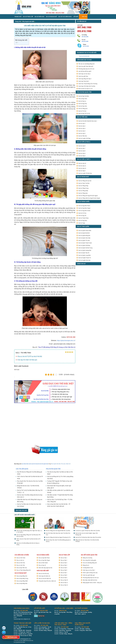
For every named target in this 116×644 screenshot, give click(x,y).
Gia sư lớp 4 (64, 565)
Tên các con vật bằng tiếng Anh (86, 64)
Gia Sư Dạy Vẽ (82, 216)
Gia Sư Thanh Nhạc (83, 218)
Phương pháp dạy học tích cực (86, 69)
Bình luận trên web (21, 510)
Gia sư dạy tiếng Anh (22, 576)
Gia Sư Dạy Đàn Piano (84, 206)
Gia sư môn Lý (20, 560)
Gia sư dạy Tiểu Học (22, 568)
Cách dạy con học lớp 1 (84, 74)
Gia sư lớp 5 (64, 568)
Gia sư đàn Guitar (43, 563)
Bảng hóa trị (86, 565)
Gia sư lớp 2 (64, 560)
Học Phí (84, 17)
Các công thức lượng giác (89, 560)
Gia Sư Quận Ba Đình (84, 233)
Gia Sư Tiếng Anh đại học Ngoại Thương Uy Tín (58, 537)
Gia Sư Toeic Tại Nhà (84, 183)
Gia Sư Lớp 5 (82, 133)
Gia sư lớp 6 (64, 570)
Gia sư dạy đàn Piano (44, 558)
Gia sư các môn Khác (65, 17)
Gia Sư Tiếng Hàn (83, 193)
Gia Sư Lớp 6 (82, 146)
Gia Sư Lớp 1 (82, 123)
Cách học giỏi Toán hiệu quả (86, 66)
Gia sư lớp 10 (64, 580)
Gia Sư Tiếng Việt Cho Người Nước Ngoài (89, 198)
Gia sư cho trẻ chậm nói (45, 578)
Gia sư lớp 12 (64, 585)
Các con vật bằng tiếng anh (90, 563)
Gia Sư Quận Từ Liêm (84, 240)
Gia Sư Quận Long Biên (85, 255)
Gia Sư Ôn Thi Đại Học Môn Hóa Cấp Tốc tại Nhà (88, 537)
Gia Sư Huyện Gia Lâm (84, 260)
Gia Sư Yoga (82, 223)
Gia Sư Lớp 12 (82, 168)
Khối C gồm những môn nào (90, 573)
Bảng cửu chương (87, 558)
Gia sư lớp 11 (64, 583)
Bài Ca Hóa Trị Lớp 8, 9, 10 (85, 89)
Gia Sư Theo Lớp (28, 17)
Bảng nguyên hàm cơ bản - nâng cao (92, 583)
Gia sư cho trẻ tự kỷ (44, 574)
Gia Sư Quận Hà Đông (84, 245)
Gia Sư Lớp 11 (82, 166)
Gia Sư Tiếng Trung (83, 188)
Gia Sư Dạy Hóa (83, 104)
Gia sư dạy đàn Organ (44, 560)
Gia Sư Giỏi (86, 46)
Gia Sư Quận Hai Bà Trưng (85, 248)
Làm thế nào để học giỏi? (85, 71)
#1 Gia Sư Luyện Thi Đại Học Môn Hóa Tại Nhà (88, 531)
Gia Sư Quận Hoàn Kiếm (85, 230)
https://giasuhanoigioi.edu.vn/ (66, 340)
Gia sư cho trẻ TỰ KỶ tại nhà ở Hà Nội (30, 356)
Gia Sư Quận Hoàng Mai (85, 250)
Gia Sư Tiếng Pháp (83, 186)
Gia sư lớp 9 (64, 578)
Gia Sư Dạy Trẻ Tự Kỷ (84, 113)
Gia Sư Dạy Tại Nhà (84, 96)
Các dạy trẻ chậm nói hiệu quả (27, 360)
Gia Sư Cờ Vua (82, 213)
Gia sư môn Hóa (21, 563)
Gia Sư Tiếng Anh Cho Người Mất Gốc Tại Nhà (58, 531)
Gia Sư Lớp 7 (82, 148)
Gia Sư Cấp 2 (82, 156)
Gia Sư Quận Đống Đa (84, 235)
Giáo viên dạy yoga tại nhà (45, 568)
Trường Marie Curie (88, 568)
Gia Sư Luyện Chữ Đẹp (84, 138)
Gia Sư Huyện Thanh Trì (85, 258)
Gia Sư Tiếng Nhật (83, 191)
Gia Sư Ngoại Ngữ (51, 17)
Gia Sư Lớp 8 (82, 151)
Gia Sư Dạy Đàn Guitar (84, 211)
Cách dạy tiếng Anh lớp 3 (85, 79)
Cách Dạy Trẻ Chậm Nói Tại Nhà (87, 86)
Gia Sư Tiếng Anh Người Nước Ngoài (88, 196)
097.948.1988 (84, 27)
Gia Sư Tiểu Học (83, 136)
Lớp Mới (76, 17)
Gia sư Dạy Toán (83, 99)
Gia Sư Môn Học (39, 17)
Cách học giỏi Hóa (83, 76)
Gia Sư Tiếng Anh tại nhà (85, 181)
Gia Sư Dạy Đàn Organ (84, 208)
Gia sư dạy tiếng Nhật (22, 581)
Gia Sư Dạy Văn (83, 106)
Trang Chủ (18, 17)
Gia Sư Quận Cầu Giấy (84, 238)
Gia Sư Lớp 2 (82, 126)
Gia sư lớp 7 (64, 573)
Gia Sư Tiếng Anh (83, 109)
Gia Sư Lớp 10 (82, 163)
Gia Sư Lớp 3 (82, 128)
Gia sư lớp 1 (64, 558)
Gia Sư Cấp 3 (82, 171)
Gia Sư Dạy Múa (83, 220)
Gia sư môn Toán (21, 558)
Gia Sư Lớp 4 (82, 131)
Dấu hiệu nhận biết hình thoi (90, 580)
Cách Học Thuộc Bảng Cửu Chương (88, 84)
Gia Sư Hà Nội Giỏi (84, 56)
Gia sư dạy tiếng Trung (22, 578)
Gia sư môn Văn (21, 565)
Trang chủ (18, 22)
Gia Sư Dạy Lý (82, 101)
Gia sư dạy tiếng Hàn (22, 583)
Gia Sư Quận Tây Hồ (84, 253)
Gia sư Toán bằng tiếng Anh (24, 570)
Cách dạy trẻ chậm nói (44, 576)
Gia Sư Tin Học (82, 111)
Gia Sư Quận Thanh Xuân (85, 243)
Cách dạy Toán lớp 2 (84, 81)
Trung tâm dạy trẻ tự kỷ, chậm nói (47, 581)
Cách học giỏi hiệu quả (89, 575)
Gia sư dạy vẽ (42, 565)
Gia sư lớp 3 (64, 563)
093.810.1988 (84, 31)
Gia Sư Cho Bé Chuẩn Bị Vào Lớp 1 (88, 121)
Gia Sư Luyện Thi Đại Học (85, 173)
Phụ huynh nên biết (28, 22)
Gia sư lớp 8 (64, 575)
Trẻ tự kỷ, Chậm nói (66, 464)
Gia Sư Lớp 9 (82, 153)
